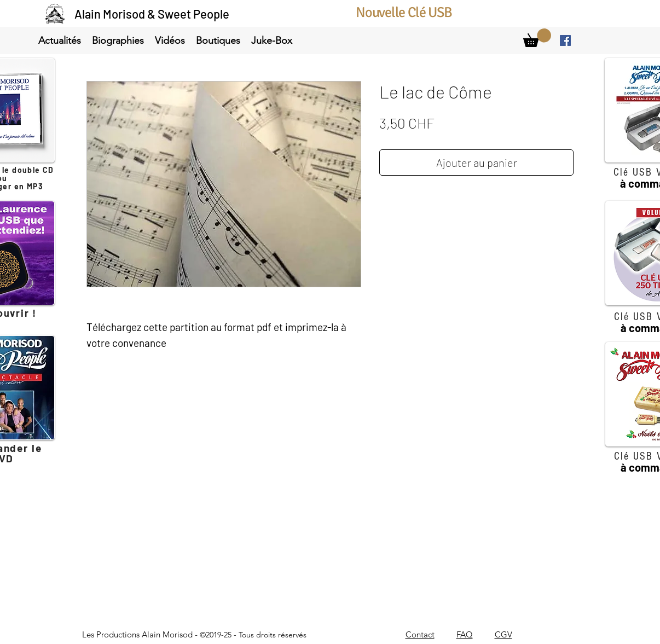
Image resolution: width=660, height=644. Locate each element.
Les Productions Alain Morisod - (194, 634)
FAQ (465, 634)
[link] (537, 38)
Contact (420, 634)
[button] (60, 41)
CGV (503, 634)
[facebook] (565, 40)
